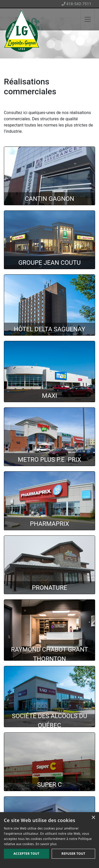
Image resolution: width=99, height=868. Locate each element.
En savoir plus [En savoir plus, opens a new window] (46, 844)
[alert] (49, 840)
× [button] (93, 818)
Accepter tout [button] (26, 854)
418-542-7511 (76, 4)
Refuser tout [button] (73, 854)
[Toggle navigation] (88, 19)
